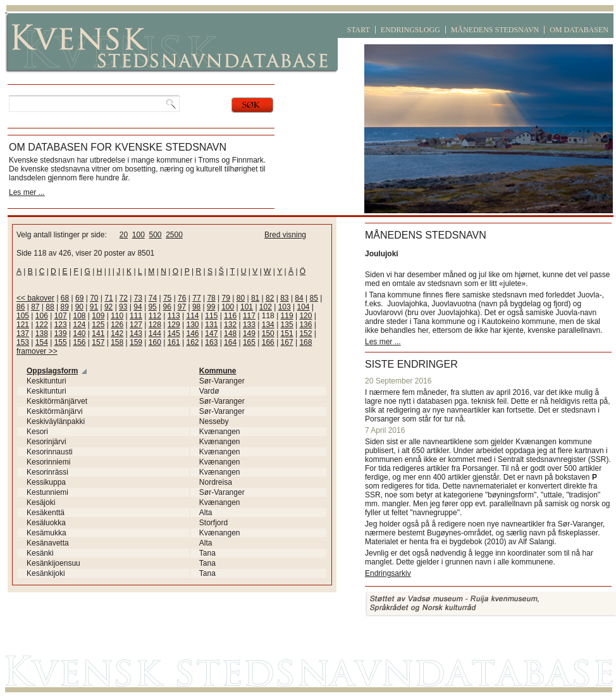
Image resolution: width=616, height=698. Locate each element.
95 (152, 307)
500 (155, 235)
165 (249, 342)
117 (249, 316)
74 (153, 298)
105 (23, 316)
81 (255, 298)
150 (268, 333)
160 (155, 342)
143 (136, 333)
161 (174, 342)
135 (287, 325)
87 (35, 307)
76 (182, 298)
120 (305, 316)
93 (123, 307)
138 (42, 333)
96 (167, 307)
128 (155, 325)
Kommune (218, 371)
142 (117, 333)
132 (230, 325)
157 (98, 342)
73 (138, 298)
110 (117, 316)
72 (123, 298)
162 (192, 342)
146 (192, 333)
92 (108, 307)
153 (23, 342)
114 (192, 316)
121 (23, 325)
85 (314, 298)
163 (211, 342)
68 (65, 298)
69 (79, 298)
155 (61, 342)
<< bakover (35, 298)
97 (182, 307)
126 (117, 325)
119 (287, 316)
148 (230, 333)
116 (230, 316)
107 (61, 316)
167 (287, 342)
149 (249, 333)
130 (192, 325)
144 (155, 333)
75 (167, 298)
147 (211, 333)
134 (268, 325)
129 (174, 325)
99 (211, 307)
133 (249, 325)
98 (196, 307)
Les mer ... (27, 192)
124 (79, 325)
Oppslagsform (52, 371)
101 (247, 307)
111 (136, 316)
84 (299, 298)
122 (42, 325)
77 (196, 298)
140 (79, 333)
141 (98, 333)
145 (174, 333)
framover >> (37, 351)
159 (136, 342)
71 (108, 298)
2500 (174, 235)
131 (211, 325)
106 (42, 316)
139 (61, 333)
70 (94, 298)
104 (304, 307)
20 (124, 235)
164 (230, 342)
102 (266, 307)
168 (305, 342)
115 (211, 316)
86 (21, 307)
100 (139, 235)
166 (268, 342)
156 (79, 342)
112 (155, 316)
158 (117, 342)
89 (64, 307)
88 (50, 307)
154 (42, 342)
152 (305, 333)
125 (98, 325)
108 (79, 316)
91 (94, 307)
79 (226, 298)
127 (136, 325)
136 (305, 325)
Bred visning (285, 235)
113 (174, 316)
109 (98, 316)
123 (61, 325)
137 (23, 333)
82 (270, 298)
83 (284, 298)
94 (138, 307)
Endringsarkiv (388, 573)
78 (211, 298)
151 (287, 333)
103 (285, 307)
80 (241, 298)
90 (79, 307)
